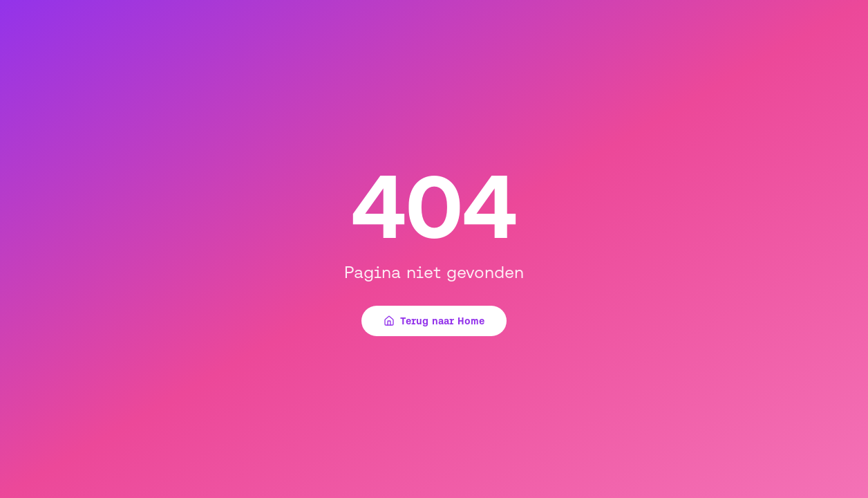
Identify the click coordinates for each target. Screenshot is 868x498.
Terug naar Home (434, 321)
